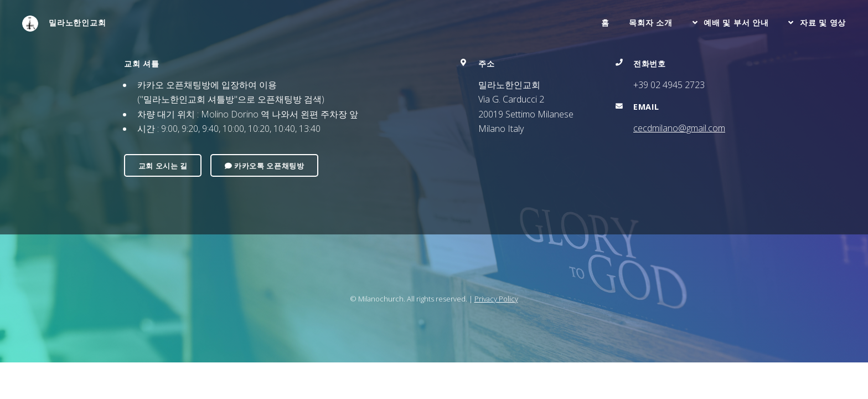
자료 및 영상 (823, 22)
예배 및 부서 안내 (736, 22)
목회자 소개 (650, 22)
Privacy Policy (496, 299)
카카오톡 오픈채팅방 (265, 166)
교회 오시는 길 (163, 166)
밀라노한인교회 (64, 24)
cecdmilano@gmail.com (679, 128)
